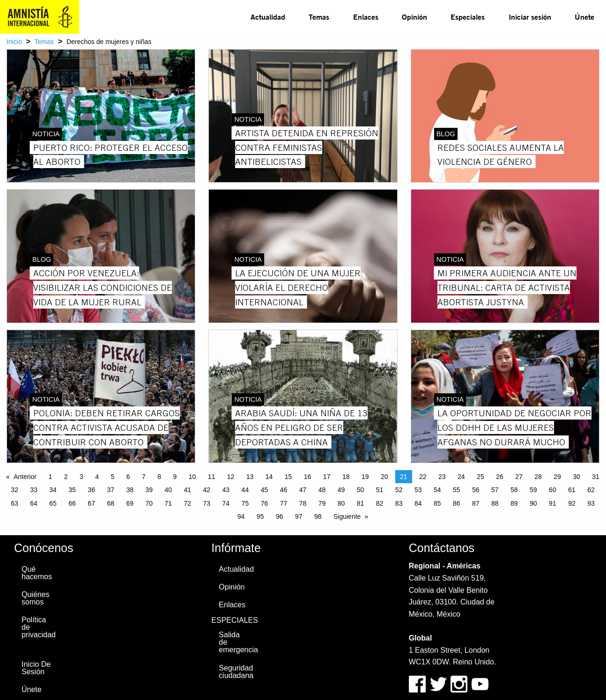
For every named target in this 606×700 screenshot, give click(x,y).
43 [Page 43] (226, 490)
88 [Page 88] (495, 503)
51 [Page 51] (380, 490)
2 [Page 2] (66, 477)
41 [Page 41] (188, 490)
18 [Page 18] (346, 477)
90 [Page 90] (533, 503)
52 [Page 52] (399, 490)
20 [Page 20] (384, 477)
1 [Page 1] (50, 477)
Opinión (414, 17)
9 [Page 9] (175, 477)
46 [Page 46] (284, 490)
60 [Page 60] (553, 490)
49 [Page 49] (341, 490)
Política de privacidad (39, 627)
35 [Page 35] (72, 490)
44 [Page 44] (245, 490)
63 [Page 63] (15, 503)
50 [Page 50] (361, 490)
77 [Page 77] (284, 503)
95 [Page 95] (260, 516)
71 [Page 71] (168, 503)
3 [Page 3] (81, 477)
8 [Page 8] (159, 477)
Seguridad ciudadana (236, 672)
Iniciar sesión (530, 17)
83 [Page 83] (399, 503)
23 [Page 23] (442, 477)
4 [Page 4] (97, 477)
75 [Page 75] (245, 503)
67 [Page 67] (91, 503)
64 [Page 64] (34, 503)
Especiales (468, 17)
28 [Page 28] (538, 477)
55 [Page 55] (457, 490)
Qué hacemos (37, 573)
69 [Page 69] (130, 503)
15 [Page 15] (288, 477)
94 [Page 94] (241, 516)
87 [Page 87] (476, 503)
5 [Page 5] (112, 477)
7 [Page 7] (144, 477)
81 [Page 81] (361, 503)
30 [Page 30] (576, 477)
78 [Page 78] (303, 503)
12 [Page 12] (231, 477)
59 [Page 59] (533, 490)
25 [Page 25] (480, 477)
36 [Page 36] (91, 490)
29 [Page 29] (557, 477)
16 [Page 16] (308, 477)
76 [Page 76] (265, 503)
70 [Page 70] (149, 503)
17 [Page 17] (327, 477)
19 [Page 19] (365, 477)
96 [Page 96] (280, 516)
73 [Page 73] (207, 503)
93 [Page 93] (591, 503)
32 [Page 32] (15, 490)
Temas (319, 17)
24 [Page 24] (461, 477)
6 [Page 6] (128, 477)
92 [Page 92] (572, 503)
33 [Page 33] (34, 490)
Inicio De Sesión (36, 668)
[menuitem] (268, 17)
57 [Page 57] (495, 490)
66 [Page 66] (72, 503)
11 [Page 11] (212, 477)
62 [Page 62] (591, 490)
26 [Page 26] (500, 477)
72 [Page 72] (188, 503)
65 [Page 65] (53, 503)
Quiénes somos (36, 598)
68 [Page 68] (111, 503)
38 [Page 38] (130, 490)
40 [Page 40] (168, 490)
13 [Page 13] (250, 477)
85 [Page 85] (437, 503)
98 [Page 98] (318, 516)
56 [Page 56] (476, 490)
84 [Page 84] (418, 503)
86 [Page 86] (457, 503)
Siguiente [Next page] (347, 516)
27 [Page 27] (519, 477)
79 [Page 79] (322, 503)
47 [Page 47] (303, 490)
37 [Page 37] (111, 490)
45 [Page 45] (265, 490)
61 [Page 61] (572, 490)
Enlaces (366, 17)
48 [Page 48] (322, 490)
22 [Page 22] (423, 477)
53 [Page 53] (418, 490)
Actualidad (268, 17)
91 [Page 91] (553, 503)
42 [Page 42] (207, 490)
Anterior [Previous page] (25, 477)
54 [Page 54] (437, 490)
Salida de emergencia (238, 642)
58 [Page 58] (514, 490)
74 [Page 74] (226, 503)
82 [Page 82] (380, 503)
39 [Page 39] (149, 490)
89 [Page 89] (514, 503)
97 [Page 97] (299, 516)
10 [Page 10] (192, 477)
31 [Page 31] (596, 477)
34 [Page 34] (53, 490)
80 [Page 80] (341, 503)
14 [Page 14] (269, 477)
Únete (584, 17)
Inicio (14, 42)
